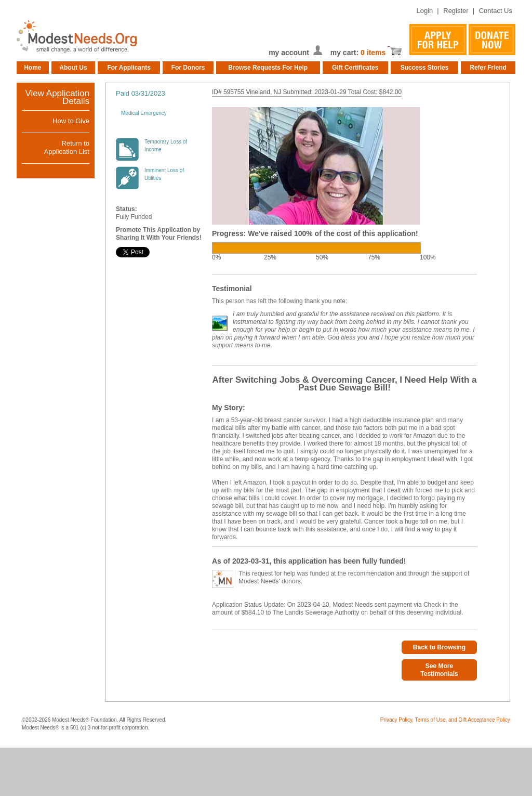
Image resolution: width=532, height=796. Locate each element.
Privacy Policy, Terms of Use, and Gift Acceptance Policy (445, 720)
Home (32, 68)
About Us (73, 68)
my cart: (345, 53)
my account (289, 53)
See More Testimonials (439, 670)
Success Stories (425, 68)
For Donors (188, 68)
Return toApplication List (67, 147)
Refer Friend (488, 68)
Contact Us (496, 11)
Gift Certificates (355, 68)
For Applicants (129, 68)
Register (456, 11)
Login (424, 11)
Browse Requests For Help (268, 68)
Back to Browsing (439, 647)
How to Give (71, 121)
